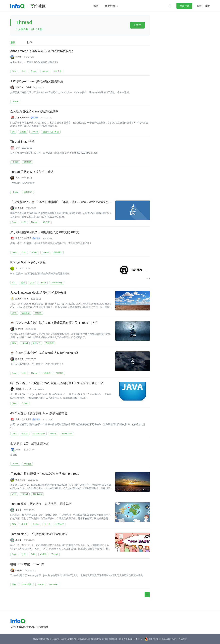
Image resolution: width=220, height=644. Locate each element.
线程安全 (26, 313)
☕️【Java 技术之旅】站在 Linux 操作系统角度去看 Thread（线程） (55, 323)
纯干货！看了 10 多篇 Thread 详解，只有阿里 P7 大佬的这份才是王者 (57, 383)
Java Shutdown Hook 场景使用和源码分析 (38, 293)
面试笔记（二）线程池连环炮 (30, 444)
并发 (32, 283)
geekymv (19, 570)
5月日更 (59, 373)
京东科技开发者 (22, 118)
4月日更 (27, 464)
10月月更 (28, 192)
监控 (23, 71)
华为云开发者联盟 (23, 238)
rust (14, 283)
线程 (24, 222)
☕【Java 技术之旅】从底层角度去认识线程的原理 (44, 353)
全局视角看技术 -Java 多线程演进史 (34, 112)
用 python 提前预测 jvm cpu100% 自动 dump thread (45, 474)
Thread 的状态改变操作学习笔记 (32, 172)
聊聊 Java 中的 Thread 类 (27, 564)
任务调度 (58, 252)
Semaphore (67, 434)
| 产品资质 (182, 639)
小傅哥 (18, 510)
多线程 (23, 132)
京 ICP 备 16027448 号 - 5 (131, 639)
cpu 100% (37, 494)
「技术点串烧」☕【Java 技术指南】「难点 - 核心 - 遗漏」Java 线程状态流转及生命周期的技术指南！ (79, 202)
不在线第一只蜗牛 (23, 87)
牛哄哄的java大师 (23, 389)
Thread (34, 71)
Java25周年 (27, 584)
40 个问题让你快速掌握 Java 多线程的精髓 (39, 413)
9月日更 (46, 222)
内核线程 (50, 343)
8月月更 (27, 162)
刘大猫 (18, 57)
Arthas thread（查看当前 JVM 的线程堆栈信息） (43, 51)
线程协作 (47, 373)
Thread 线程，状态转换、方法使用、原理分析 (41, 504)
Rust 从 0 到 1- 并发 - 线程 (28, 263)
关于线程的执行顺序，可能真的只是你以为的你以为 (45, 232)
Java (14, 222)
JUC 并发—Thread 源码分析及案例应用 (37, 81)
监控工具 (57, 71)
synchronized (39, 434)
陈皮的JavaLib (22, 299)
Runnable (53, 584)
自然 (17, 148)
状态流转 (60, 524)
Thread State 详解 (22, 142)
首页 (96, 6)
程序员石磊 (20, 480)
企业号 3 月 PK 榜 (51, 132)
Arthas (45, 71)
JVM (14, 71)
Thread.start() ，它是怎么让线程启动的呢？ (39, 534)
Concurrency (57, 283)
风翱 (17, 178)
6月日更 (37, 343)
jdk (13, 132)
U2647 (18, 450)
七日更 (47, 524)
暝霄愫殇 (19, 208)
